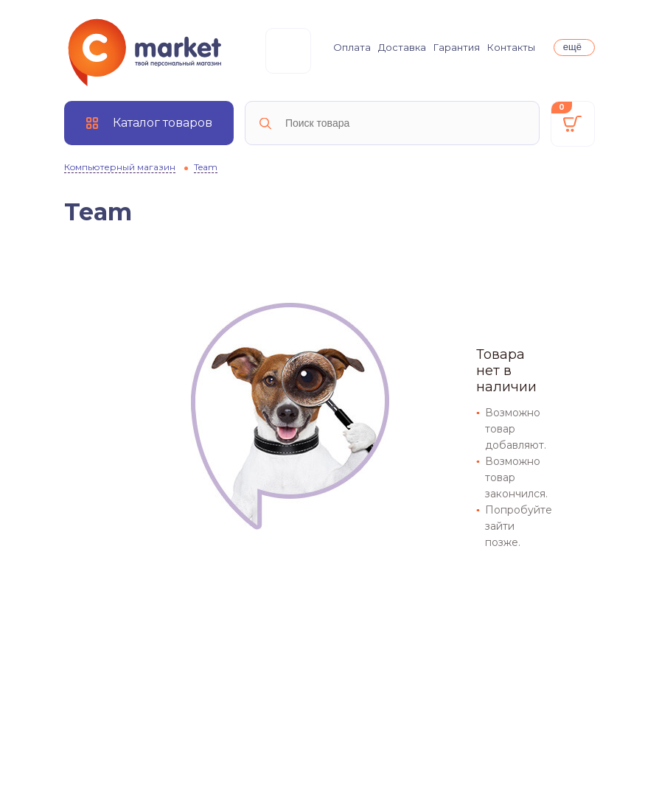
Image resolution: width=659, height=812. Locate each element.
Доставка (402, 47)
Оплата (352, 47)
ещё (572, 47)
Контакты (511, 47)
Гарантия (457, 47)
